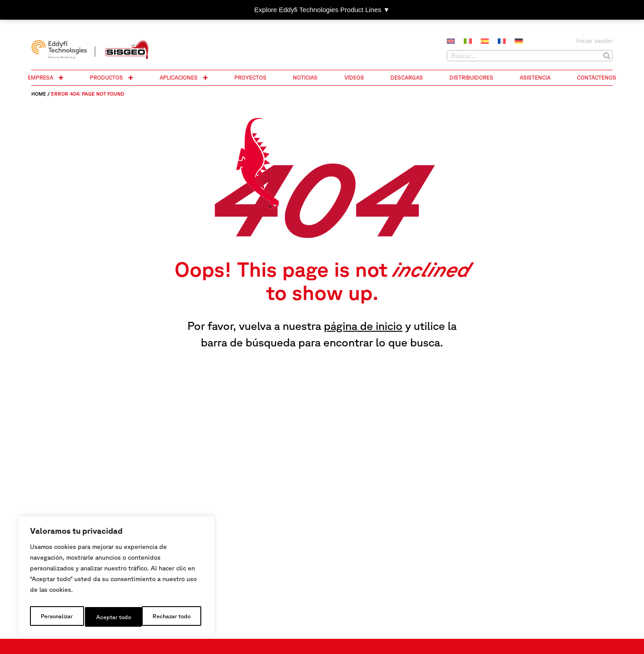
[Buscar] (607, 56)
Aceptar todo (175, 617)
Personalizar (56, 617)
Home (39, 94)
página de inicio (363, 326)
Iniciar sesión (594, 41)
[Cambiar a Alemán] (519, 42)
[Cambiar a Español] (485, 42)
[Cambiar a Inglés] (451, 42)
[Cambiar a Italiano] (468, 42)
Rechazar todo (114, 617)
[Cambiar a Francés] (502, 42)
